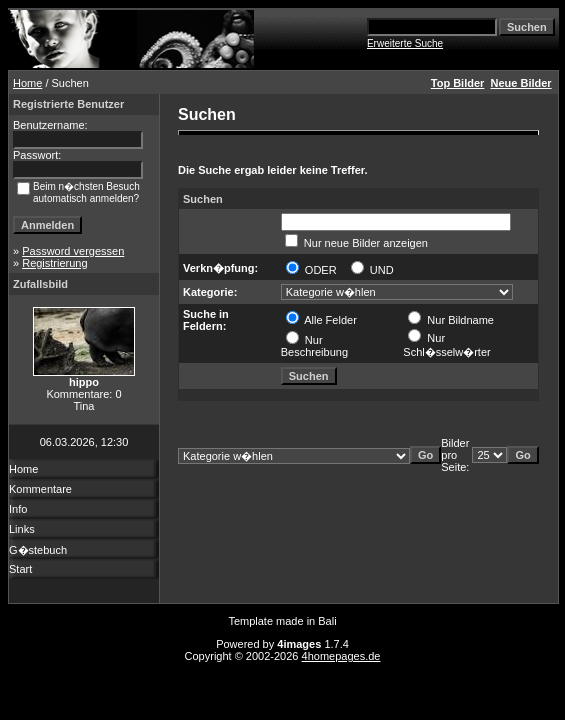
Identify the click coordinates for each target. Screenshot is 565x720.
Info (18, 509)
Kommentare (40, 489)
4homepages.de (341, 656)
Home (27, 83)
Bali (327, 621)
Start (20, 569)
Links (22, 529)
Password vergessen (73, 251)
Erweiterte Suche (405, 43)
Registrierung (54, 263)
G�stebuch (38, 550)
